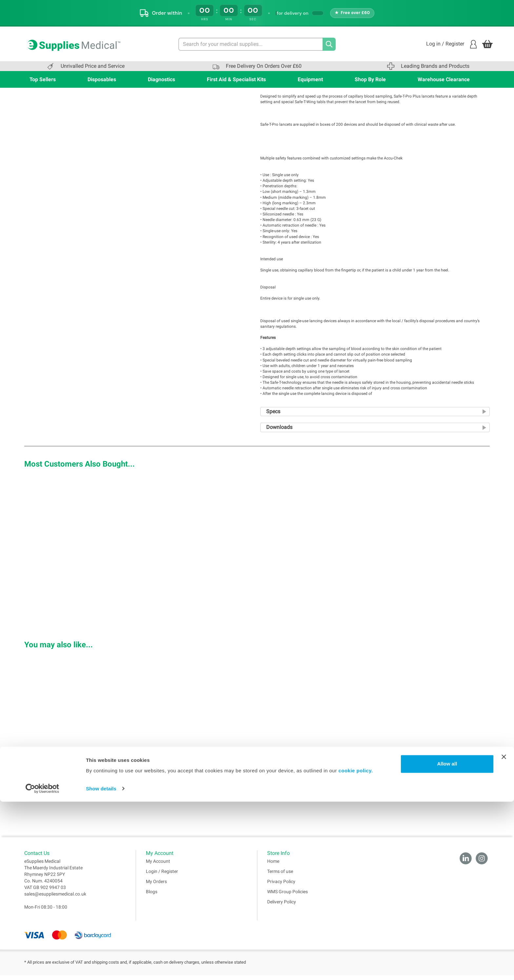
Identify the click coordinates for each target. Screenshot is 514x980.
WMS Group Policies (287, 896)
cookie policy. (356, 949)
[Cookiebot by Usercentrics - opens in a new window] (42, 967)
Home (273, 866)
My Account (158, 866)
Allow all (447, 943)
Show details (101, 967)
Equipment (310, 79)
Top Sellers (43, 79)
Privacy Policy (281, 886)
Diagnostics (161, 79)
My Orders (156, 886)
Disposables (102, 79)
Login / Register (162, 876)
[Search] (329, 44)
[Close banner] (504, 935)
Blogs (152, 896)
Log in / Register (451, 44)
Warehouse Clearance (444, 79)
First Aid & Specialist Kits (236, 79)
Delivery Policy (282, 906)
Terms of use (280, 876)
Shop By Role (370, 79)
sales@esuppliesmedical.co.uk (55, 898)
